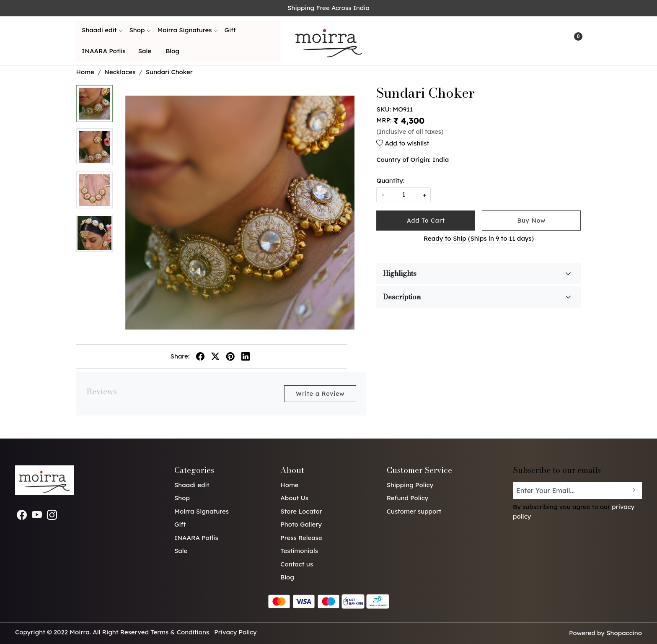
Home (289, 485)
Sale (145, 51)
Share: (180, 356)
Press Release (301, 538)
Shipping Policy (410, 485)
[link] (540, 41)
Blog (172, 51)
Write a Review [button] (320, 394)
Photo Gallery (301, 524)
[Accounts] (556, 41)
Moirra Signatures (187, 30)
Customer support (414, 511)
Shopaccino (624, 633)
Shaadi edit (102, 30)
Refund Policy (408, 498)
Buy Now (532, 221)
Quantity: (390, 180)
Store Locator (301, 511)
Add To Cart (426, 221)
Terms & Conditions (180, 632)
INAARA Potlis (104, 51)
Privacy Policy (235, 632)
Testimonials (299, 551)
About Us (294, 498)
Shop (140, 30)
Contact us (297, 564)
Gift (230, 30)
